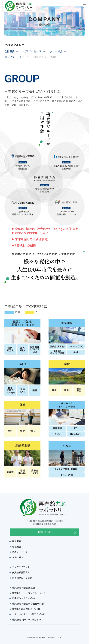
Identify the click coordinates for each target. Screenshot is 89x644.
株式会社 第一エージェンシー (27, 620)
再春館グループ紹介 (22, 578)
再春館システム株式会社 (24, 598)
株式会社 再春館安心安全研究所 (28, 604)
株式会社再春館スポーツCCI (26, 609)
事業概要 (17, 541)
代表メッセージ (32, 51)
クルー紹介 (56, 51)
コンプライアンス (15, 57)
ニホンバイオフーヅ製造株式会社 (29, 614)
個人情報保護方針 (21, 572)
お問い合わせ (44, 532)
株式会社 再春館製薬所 (24, 588)
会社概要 (9, 51)
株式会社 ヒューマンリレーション (29, 593)
